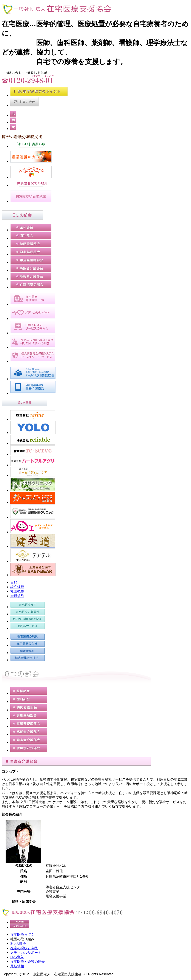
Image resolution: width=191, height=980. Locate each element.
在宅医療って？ (22, 935)
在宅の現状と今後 (24, 948)
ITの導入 (17, 957)
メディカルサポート (26, 953)
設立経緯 (17, 587)
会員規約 (17, 596)
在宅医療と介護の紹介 (28, 962)
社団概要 (17, 591)
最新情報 (17, 966)
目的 (14, 582)
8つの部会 (18, 944)
